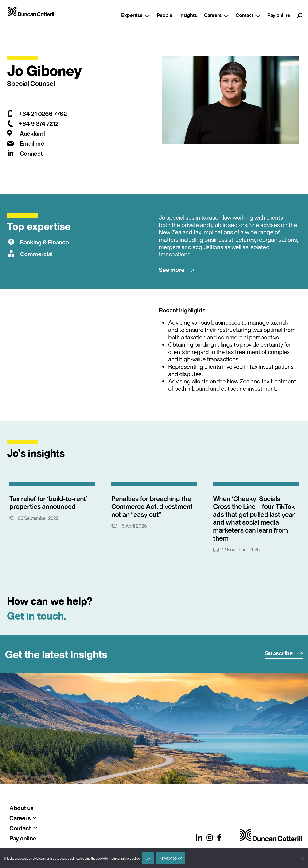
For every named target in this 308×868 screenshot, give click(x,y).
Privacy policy (171, 858)
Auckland (32, 133)
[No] (302, 858)
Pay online (279, 15)
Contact (248, 15)
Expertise (135, 15)
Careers (216, 15)
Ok (148, 858)
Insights (188, 15)
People (165, 15)
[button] (176, 270)
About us (21, 808)
